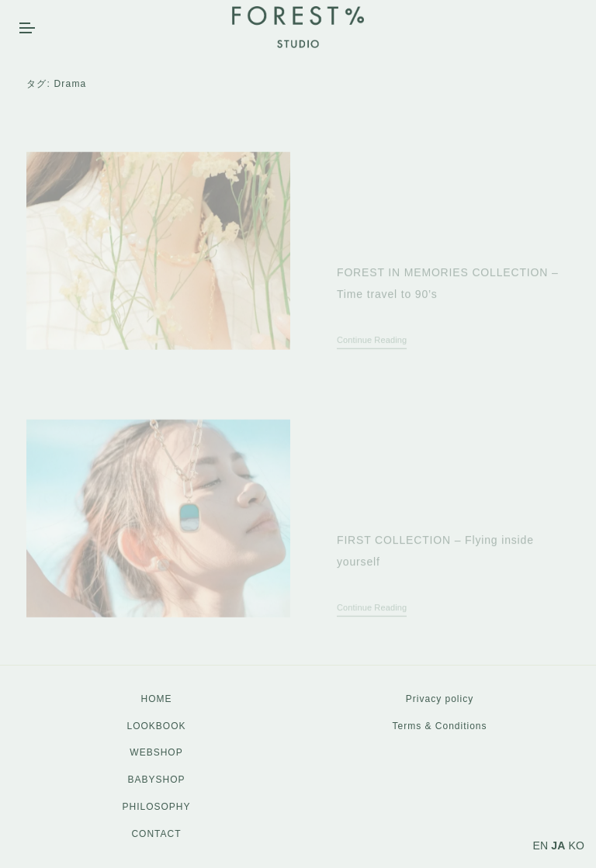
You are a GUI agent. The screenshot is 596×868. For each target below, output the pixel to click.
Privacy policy (440, 699)
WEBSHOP (156, 752)
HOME (157, 699)
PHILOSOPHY (156, 807)
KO (576, 846)
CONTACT (156, 834)
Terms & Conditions (439, 726)
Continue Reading (372, 356)
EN (541, 846)
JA (558, 846)
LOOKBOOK (156, 726)
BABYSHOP (156, 780)
